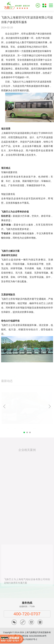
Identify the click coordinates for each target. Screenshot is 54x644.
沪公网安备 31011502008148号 (32, 636)
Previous (4, 406)
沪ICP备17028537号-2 (27, 639)
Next (50, 406)
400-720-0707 (27, 614)
